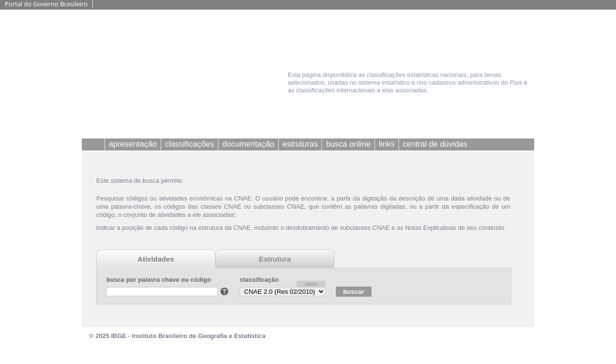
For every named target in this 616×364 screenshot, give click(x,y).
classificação (259, 280)
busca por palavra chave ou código (159, 280)
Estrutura (275, 259)
